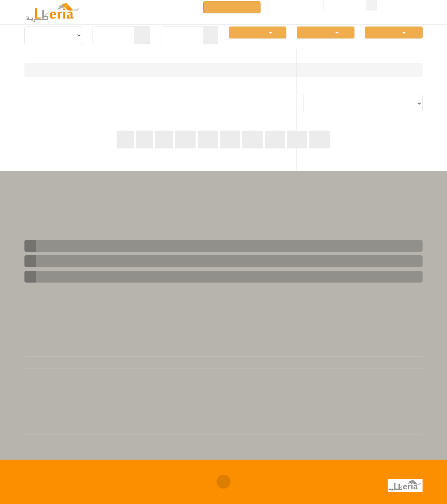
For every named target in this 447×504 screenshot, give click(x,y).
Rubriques (150, 7)
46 (297, 140)
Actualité (35, 440)
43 (230, 140)
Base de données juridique (56, 375)
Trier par (412, 89)
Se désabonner (42, 363)
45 (275, 140)
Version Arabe (41, 416)
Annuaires (181, 7)
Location (74, 70)
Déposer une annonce (232, 7)
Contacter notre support (54, 338)
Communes (258, 32)
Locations (97, 7)
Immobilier (43, 70)
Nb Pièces (326, 32)
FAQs (31, 350)
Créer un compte (296, 6)
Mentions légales (45, 326)
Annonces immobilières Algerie (131, 476)
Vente (123, 7)
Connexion (345, 6)
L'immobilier (39, 404)
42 (208, 140)
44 (252, 140)
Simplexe (394, 32)
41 (185, 140)
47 (320, 140)
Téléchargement (43, 428)
